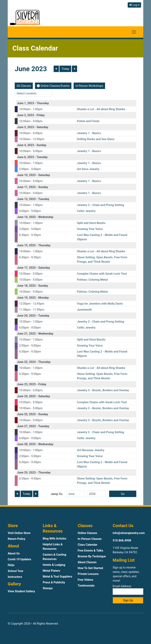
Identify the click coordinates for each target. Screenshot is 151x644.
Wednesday (46, 217)
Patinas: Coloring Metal (92, 280)
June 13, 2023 (26, 199)
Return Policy (16, 539)
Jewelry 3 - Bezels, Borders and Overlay (103, 390)
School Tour (16, 571)
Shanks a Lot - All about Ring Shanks (101, 109)
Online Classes (87, 533)
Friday (41, 115)
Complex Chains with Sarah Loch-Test (102, 274)
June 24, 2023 (26, 396)
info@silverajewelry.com (129, 533)
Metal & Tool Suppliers (57, 577)
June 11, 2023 (26, 187)
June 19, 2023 (26, 298)
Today (65, 69)
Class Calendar (88, 545)
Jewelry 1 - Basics (89, 133)
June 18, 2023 (26, 286)
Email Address (128, 590)
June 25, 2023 (26, 414)
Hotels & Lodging (54, 565)
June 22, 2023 (26, 362)
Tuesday (42, 157)
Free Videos (85, 580)
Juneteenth (84, 310)
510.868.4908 (122, 540)
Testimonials (86, 586)
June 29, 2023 (26, 472)
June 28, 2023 (26, 444)
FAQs (11, 565)
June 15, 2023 (26, 245)
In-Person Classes (90, 539)
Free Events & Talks (90, 550)
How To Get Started (90, 568)
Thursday (43, 103)
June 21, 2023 (26, 334)
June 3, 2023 (26, 127)
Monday (43, 298)
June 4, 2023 (26, 145)
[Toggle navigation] (134, 32)
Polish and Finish (88, 121)
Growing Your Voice (90, 229)
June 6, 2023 (26, 157)
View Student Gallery (21, 591)
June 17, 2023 (26, 268)
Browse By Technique (92, 556)
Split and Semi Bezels (91, 223)
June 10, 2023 (26, 175)
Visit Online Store (19, 533)
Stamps (48, 588)
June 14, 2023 (26, 217)
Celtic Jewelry (86, 211)
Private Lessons (88, 574)
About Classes (87, 562)
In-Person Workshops (89, 86)
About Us (14, 553)
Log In (134, 5)
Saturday (42, 127)
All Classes (24, 86)
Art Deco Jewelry (88, 169)
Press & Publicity (54, 582)
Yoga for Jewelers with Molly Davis (100, 304)
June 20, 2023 (26, 316)
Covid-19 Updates (19, 559)
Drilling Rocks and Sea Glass (96, 139)
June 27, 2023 (26, 426)
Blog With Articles (55, 539)
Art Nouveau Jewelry (91, 450)
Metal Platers (51, 571)
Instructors (15, 577)
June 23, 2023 (26, 384)
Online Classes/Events (53, 86)
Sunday (41, 145)
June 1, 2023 (26, 103)
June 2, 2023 (26, 115)
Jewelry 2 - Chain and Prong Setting (100, 205)
